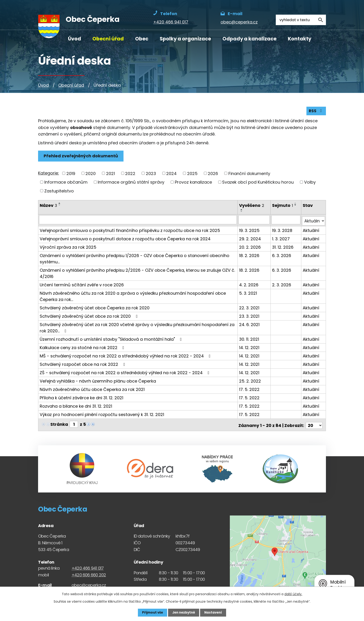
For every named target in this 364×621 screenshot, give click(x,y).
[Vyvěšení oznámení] (255, 221)
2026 (213, 174)
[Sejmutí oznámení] (286, 221)
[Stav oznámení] (314, 221)
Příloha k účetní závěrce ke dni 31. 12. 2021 (81, 397)
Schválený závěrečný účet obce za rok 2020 (89, 316)
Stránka (59, 424)
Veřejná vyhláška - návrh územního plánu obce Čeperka (98, 381)
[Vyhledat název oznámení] (138, 221)
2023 (151, 174)
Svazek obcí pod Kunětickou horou (258, 183)
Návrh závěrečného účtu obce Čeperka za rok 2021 (92, 389)
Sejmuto (283, 206)
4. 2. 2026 (249, 284)
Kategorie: (49, 174)
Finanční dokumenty (249, 174)
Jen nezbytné (184, 612)
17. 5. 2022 (250, 389)
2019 (71, 174)
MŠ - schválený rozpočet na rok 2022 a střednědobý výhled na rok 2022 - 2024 (126, 355)
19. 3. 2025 (250, 230)
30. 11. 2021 (250, 339)
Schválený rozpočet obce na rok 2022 (83, 364)
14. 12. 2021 (250, 347)
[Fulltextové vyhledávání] (301, 20)
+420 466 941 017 (88, 566)
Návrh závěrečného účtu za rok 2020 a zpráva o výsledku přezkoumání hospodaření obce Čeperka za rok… (133, 296)
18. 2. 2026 (250, 255)
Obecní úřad (108, 39)
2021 (110, 174)
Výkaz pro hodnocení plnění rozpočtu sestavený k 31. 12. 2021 (102, 414)
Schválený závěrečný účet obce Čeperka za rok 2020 (95, 307)
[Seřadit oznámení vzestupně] (60, 204)
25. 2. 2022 (250, 381)
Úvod (75, 39)
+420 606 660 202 (89, 573)
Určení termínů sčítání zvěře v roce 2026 (82, 284)
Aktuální (311, 230)
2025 (192, 174)
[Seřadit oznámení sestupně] (60, 206)
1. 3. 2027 (281, 238)
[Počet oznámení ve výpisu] (314, 424)
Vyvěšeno (252, 206)
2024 (171, 174)
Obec (142, 39)
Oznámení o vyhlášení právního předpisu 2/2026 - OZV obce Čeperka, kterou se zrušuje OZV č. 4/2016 (137, 273)
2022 (130, 174)
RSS (316, 112)
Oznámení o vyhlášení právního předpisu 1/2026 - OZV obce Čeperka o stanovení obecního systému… (135, 258)
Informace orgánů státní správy (131, 183)
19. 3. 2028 (282, 230)
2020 (91, 174)
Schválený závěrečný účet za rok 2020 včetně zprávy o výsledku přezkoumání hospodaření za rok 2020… (137, 327)
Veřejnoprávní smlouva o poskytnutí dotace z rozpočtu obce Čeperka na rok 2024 (125, 238)
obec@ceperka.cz (89, 584)
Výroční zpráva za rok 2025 (68, 247)
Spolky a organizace (185, 39)
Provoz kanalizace (193, 183)
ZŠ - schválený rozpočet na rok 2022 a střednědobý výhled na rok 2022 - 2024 (125, 372)
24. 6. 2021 (250, 324)
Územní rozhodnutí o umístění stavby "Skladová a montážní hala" (112, 339)
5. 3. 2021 (249, 293)
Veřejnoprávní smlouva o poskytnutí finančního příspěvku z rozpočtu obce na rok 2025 (130, 230)
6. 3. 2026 (282, 255)
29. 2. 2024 (250, 238)
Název (48, 206)
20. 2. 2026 (250, 247)
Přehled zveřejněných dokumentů (81, 157)
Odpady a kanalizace (249, 39)
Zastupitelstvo (59, 192)
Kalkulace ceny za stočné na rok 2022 (83, 347)
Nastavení (214, 612)
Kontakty (300, 39)
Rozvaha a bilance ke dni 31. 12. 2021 (76, 406)
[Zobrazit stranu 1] (74, 424)
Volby (310, 183)
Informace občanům (66, 183)
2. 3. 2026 (282, 284)
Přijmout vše (151, 612)
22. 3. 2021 (250, 307)
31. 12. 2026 (283, 247)
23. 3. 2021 (250, 316)
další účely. (293, 594)
